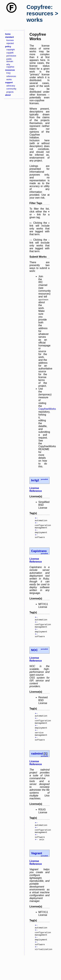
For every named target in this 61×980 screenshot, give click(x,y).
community (11, 89)
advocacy (11, 86)
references (11, 76)
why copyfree (10, 66)
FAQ (8, 73)
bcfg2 (35, 480)
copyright (11, 50)
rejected (10, 43)
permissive (11, 56)
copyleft (10, 53)
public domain (10, 60)
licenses (10, 40)
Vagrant (37, 871)
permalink (44, 479)
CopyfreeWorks (47, 409)
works (9, 79)
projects (10, 92)
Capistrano (39, 555)
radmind (37, 768)
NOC (34, 659)
